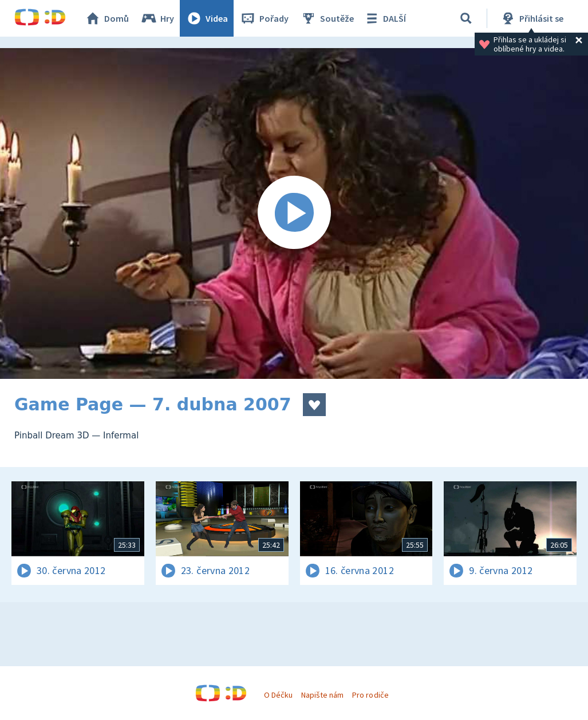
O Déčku (278, 695)
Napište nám (322, 695)
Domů (106, 18)
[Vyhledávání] (466, 18)
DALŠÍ (384, 18)
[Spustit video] (294, 213)
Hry (157, 18)
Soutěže (327, 18)
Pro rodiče (370, 695)
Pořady (264, 18)
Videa (207, 18)
